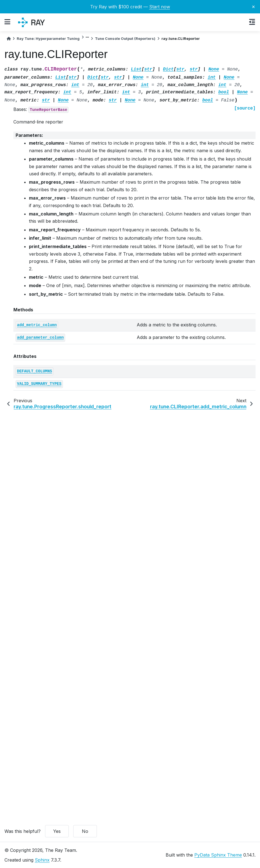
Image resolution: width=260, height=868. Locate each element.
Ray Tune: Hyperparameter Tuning (48, 39)
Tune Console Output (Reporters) (125, 39)
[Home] (9, 39)
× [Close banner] (253, 6)
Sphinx (42, 860)
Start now (160, 7)
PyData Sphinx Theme (218, 855)
